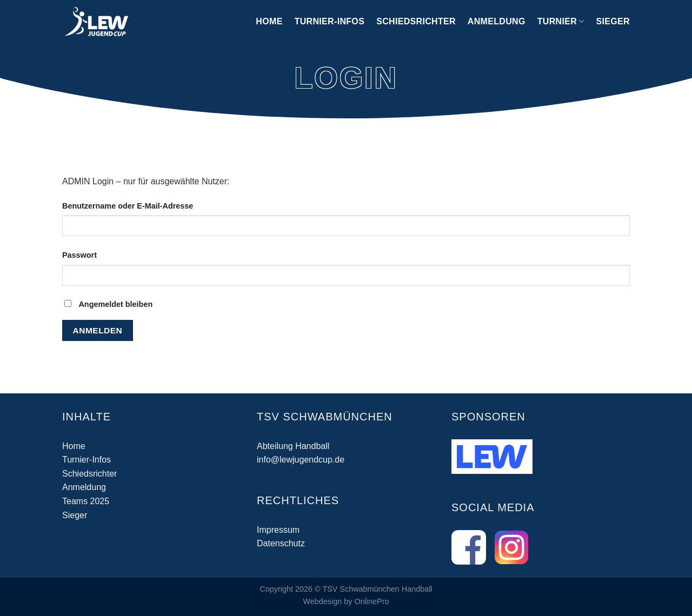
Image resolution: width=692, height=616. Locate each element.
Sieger (613, 21)
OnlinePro (371, 601)
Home (269, 21)
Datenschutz (281, 543)
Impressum (278, 530)
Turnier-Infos (330, 21)
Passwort (79, 255)
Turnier (561, 21)
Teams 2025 (86, 501)
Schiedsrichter (416, 21)
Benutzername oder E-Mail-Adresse (128, 206)
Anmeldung (497, 21)
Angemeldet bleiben (108, 304)
